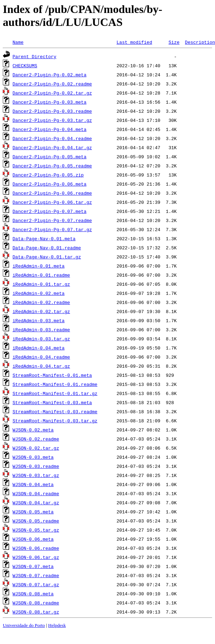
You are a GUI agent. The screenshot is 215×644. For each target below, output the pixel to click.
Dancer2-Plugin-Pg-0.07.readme (52, 220)
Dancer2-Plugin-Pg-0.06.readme (52, 193)
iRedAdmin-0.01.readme (41, 275)
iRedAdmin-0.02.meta (39, 293)
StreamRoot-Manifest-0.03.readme (55, 411)
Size (174, 42)
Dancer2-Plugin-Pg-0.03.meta (50, 102)
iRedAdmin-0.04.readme (41, 357)
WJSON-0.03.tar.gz (36, 475)
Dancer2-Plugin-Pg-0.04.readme (52, 138)
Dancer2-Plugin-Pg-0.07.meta (50, 211)
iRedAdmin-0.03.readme (41, 330)
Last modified (134, 42)
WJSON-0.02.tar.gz (36, 448)
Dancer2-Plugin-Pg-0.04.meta (50, 129)
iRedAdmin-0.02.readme (41, 302)
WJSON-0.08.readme (36, 603)
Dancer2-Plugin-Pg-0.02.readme (52, 84)
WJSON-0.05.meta (33, 512)
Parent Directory (35, 56)
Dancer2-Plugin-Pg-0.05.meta (50, 157)
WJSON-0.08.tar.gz (36, 612)
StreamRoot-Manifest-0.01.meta (52, 375)
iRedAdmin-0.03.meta (39, 320)
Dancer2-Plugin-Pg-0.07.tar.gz (52, 229)
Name (18, 42)
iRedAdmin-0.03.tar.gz (41, 339)
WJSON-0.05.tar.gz (36, 530)
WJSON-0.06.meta (33, 539)
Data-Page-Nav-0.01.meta (44, 238)
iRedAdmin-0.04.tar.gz (41, 366)
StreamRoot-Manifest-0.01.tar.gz (55, 393)
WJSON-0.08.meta (33, 594)
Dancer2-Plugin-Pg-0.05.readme (52, 166)
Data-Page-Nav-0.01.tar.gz (47, 257)
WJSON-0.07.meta (33, 566)
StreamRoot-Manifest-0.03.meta (52, 402)
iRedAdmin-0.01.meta (39, 266)
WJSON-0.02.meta (33, 430)
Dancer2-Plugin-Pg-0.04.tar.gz (52, 147)
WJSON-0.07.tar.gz (36, 584)
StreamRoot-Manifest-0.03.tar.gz (55, 421)
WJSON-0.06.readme (36, 548)
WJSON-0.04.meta (33, 484)
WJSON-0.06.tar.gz (36, 557)
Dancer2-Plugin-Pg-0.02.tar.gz (52, 93)
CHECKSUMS (25, 65)
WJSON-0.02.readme (36, 439)
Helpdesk (57, 625)
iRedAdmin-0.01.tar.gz (41, 284)
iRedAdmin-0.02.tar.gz (41, 311)
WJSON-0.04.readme (36, 493)
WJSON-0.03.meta (33, 457)
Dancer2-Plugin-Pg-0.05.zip (48, 175)
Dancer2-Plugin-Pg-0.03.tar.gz (52, 120)
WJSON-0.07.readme (36, 575)
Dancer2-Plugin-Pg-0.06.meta (50, 184)
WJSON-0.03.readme (36, 466)
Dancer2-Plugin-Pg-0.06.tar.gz (52, 202)
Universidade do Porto (24, 625)
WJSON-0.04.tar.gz (36, 503)
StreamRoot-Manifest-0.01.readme (55, 384)
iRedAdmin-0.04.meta (39, 348)
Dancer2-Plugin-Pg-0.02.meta (50, 75)
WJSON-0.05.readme (36, 521)
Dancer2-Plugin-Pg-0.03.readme (52, 111)
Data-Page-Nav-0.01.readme (47, 248)
